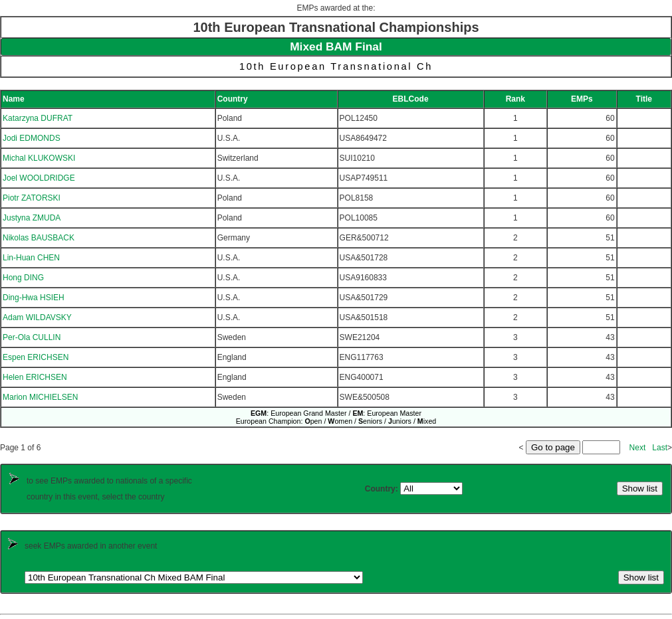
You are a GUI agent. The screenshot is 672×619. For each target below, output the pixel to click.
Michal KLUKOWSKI (39, 158)
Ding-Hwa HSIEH (34, 298)
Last (660, 448)
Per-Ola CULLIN (32, 337)
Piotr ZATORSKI (32, 198)
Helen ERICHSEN (35, 377)
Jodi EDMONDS (32, 138)
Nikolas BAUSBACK (39, 238)
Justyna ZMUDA (32, 218)
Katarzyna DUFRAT (38, 118)
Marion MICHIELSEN (40, 397)
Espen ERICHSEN (36, 357)
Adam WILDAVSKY (37, 317)
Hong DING (23, 278)
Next (638, 448)
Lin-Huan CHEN (31, 258)
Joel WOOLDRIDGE (39, 178)
